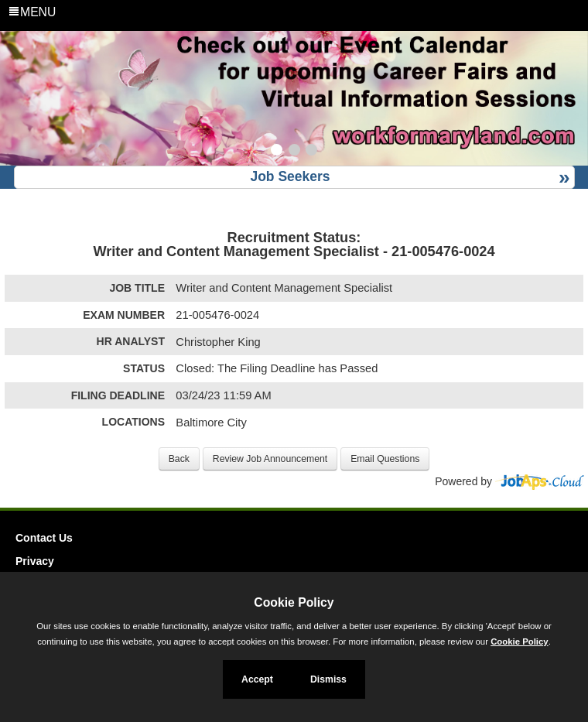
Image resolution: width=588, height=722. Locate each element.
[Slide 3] (311, 152)
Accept (257, 679)
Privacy (35, 561)
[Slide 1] (277, 152)
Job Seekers (290, 176)
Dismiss (328, 679)
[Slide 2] (294, 152)
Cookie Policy (294, 602)
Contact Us (44, 538)
